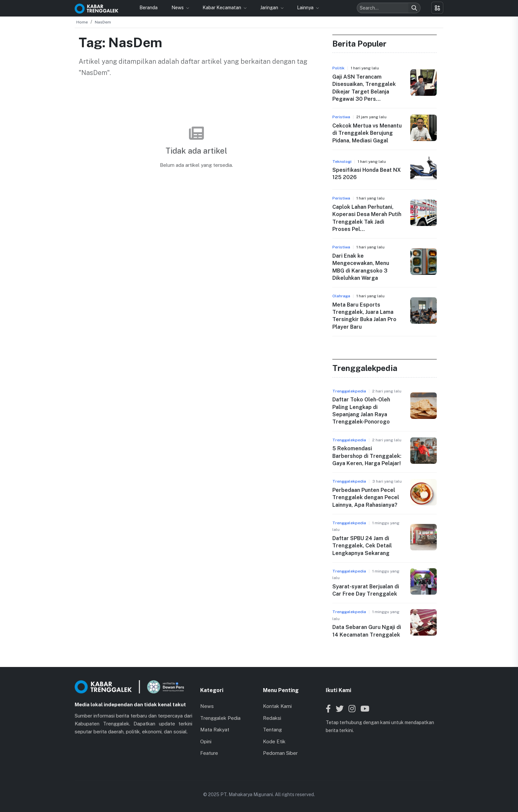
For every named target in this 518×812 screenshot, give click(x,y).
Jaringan (270, 8)
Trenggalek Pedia (220, 718)
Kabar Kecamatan (222, 8)
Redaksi (272, 718)
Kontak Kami (277, 706)
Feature (209, 753)
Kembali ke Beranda (196, 184)
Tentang (272, 730)
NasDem (103, 22)
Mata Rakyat (215, 730)
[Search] (414, 8)
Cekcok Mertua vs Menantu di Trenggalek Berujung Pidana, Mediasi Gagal (367, 133)
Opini (206, 741)
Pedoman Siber (280, 753)
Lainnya (306, 8)
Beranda (148, 8)
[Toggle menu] (437, 8)
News (178, 8)
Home (82, 22)
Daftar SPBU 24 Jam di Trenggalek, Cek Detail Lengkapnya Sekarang (362, 546)
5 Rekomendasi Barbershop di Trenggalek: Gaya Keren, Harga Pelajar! (367, 456)
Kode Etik (274, 741)
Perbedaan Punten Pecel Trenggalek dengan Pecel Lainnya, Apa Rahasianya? (366, 498)
